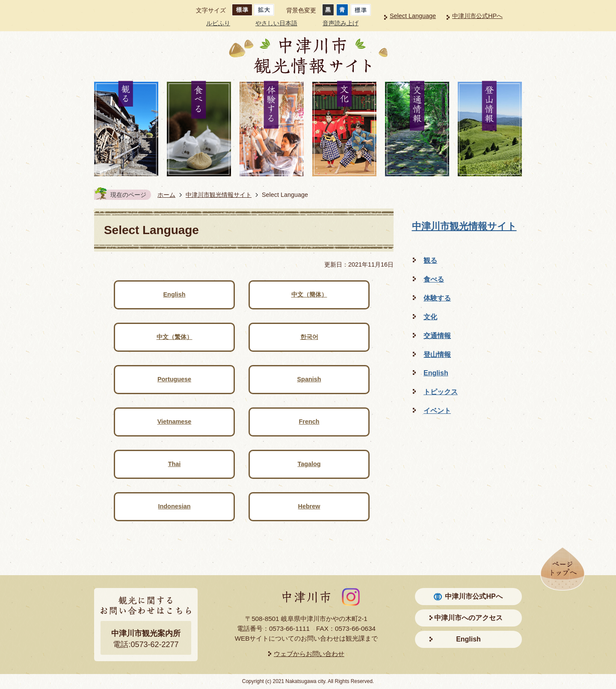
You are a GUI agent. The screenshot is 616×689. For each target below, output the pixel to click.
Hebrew (309, 506)
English (175, 294)
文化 (430, 317)
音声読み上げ (341, 23)
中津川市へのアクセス (468, 618)
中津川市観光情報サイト (219, 195)
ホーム (166, 195)
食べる (434, 279)
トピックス (441, 392)
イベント (437, 411)
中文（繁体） (175, 337)
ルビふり (218, 23)
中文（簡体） (309, 294)
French (309, 422)
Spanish (309, 379)
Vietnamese (175, 422)
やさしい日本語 (276, 23)
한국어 (309, 337)
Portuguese (174, 379)
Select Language (413, 16)
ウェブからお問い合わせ (309, 654)
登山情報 (437, 355)
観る (430, 260)
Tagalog (309, 464)
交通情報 (437, 336)
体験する (437, 298)
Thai (175, 464)
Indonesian (175, 506)
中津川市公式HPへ (477, 16)
